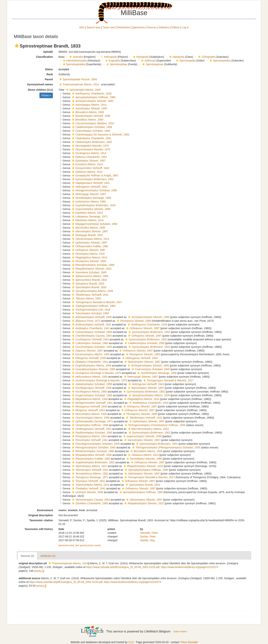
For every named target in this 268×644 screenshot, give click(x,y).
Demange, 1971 (89, 216)
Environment (45, 510)
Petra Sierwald (189, 642)
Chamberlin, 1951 (89, 157)
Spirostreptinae (152, 64)
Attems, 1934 (89, 399)
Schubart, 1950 (94, 190)
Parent (49, 79)
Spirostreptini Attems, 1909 (83, 90)
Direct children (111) (40, 90)
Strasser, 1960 (90, 343)
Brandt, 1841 (87, 235)
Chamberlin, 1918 (91, 94)
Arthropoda (108, 57)
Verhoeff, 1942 (90, 168)
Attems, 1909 (91, 365)
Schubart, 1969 (93, 265)
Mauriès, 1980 (144, 459)
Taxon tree (109, 27)
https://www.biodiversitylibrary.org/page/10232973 (189, 567)
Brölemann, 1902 (92, 142)
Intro (82, 27)
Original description (41, 515)
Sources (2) (27, 556)
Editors (176, 27)
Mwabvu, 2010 (93, 123)
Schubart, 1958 (92, 384)
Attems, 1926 (92, 291)
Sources (152, 27)
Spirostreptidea (220, 61)
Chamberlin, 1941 (91, 138)
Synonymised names (40, 84)
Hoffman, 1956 (90, 425)
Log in (185, 27)
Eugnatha (112, 61)
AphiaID (48, 52)
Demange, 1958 (91, 198)
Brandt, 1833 (89, 280)
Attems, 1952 (90, 474)
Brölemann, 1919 (93, 205)
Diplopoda (176, 57)
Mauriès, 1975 (90, 146)
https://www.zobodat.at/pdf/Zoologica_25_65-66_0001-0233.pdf (123, 567)
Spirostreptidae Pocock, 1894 (78, 79)
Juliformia (148, 61)
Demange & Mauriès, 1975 (96, 373)
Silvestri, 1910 (91, 269)
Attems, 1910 (88, 254)
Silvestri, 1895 (92, 101)
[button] (17, 46)
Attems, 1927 (89, 466)
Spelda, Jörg (147, 540)
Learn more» (180, 631)
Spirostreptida (185, 61)
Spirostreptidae (116, 64)
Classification (44, 57)
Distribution (123, 27)
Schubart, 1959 (92, 127)
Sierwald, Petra (149, 533)
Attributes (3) (48, 556)
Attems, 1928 (87, 112)
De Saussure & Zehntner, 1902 (100, 135)
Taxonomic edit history (39, 529)
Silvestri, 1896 (87, 492)
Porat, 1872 (86, 321)
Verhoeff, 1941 (90, 183)
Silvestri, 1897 (88, 161)
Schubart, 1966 (92, 395)
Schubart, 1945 (91, 131)
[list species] (82, 545)
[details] (38, 571)
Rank (50, 74)
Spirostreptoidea (74, 64)
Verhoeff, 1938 (91, 116)
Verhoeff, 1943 (89, 187)
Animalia (76, 57)
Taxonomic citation (41, 520)
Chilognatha (206, 57)
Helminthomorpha (74, 61)
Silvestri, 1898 (91, 209)
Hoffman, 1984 (93, 306)
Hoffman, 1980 (93, 97)
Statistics (164, 27)
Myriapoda (140, 57)
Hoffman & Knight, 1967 (95, 175)
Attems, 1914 (89, 105)
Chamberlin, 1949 (90, 503)
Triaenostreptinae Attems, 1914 (79, 84)
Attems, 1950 (87, 120)
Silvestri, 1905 (89, 108)
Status (49, 69)
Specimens (139, 27)
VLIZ (131, 642)
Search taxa (94, 27)
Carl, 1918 (91, 310)
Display (46, 95)
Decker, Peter (148, 537)
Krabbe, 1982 (90, 246)
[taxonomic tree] (66, 545)
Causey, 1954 (91, 336)
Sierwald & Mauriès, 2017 (97, 302)
